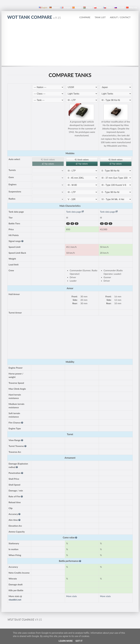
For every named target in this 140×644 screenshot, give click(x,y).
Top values (48, 164)
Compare (85, 17)
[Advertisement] (70, 44)
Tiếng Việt (132, 8)
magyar (88, 8)
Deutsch (54, 8)
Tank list (100, 17)
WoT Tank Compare (34, 17)
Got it (79, 641)
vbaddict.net (15, 600)
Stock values (48, 160)
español (77, 8)
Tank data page (75, 212)
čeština (108, 8)
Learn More (66, 641)
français (66, 8)
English (43, 8)
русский (119, 8)
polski (98, 8)
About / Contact (120, 17)
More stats (71, 596)
